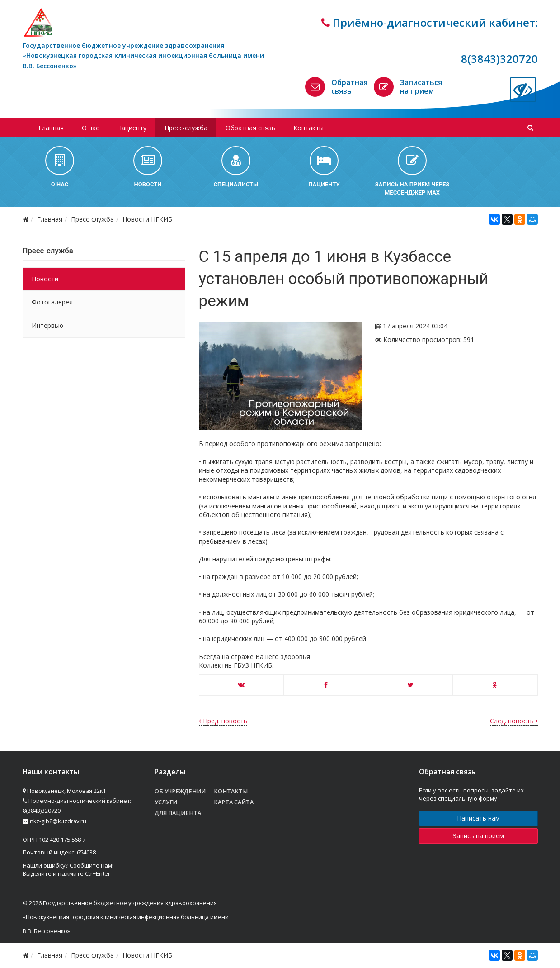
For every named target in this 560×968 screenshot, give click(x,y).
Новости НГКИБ (147, 219)
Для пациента (178, 813)
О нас (90, 128)
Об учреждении (180, 791)
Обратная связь (349, 87)
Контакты (308, 128)
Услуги (166, 802)
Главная (51, 128)
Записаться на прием (421, 87)
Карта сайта (234, 802)
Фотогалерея (52, 302)
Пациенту (132, 128)
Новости (45, 279)
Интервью (47, 325)
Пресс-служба (186, 128)
